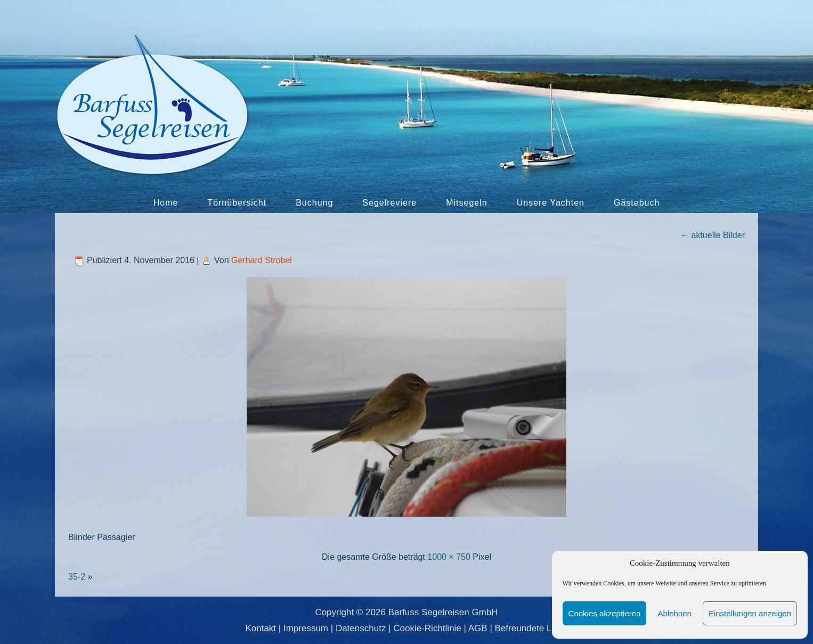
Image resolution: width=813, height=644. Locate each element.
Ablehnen (674, 613)
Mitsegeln (466, 203)
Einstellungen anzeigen (750, 613)
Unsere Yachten (551, 203)
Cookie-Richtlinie (427, 628)
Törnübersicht (237, 203)
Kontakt (261, 628)
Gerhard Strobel (262, 260)
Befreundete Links (531, 628)
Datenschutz (361, 628)
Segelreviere (389, 203)
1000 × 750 (449, 557)
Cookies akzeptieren (605, 613)
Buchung (314, 203)
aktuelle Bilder (713, 235)
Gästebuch (637, 203)
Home (166, 203)
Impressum (306, 628)
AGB (478, 628)
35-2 (77, 577)
